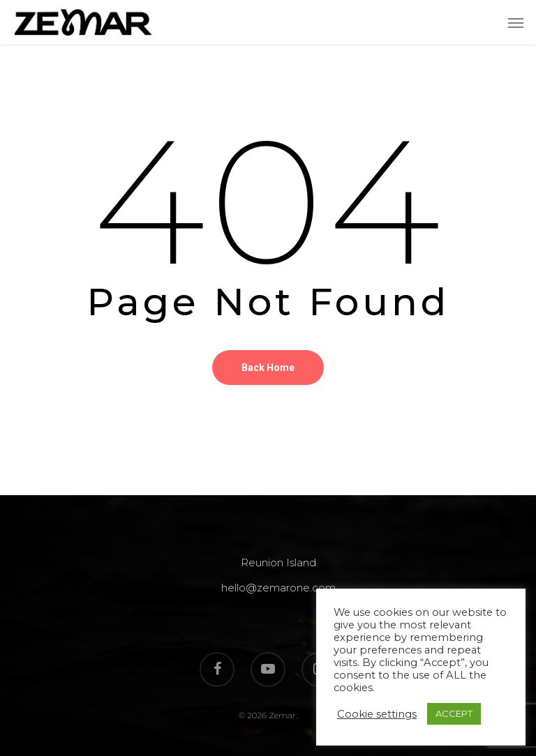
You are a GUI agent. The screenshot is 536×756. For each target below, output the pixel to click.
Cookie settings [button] (377, 714)
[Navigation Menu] (516, 22)
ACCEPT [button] (454, 713)
